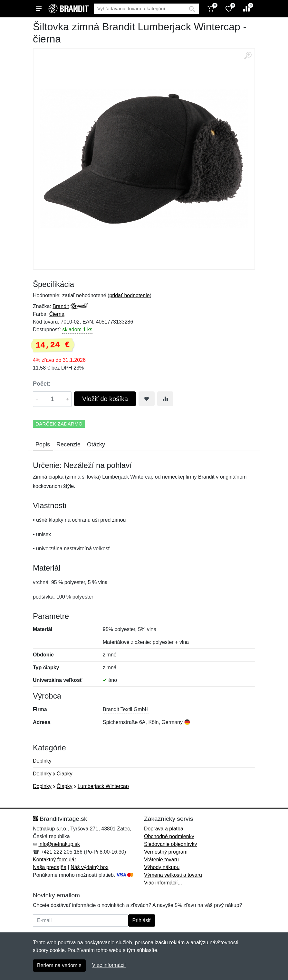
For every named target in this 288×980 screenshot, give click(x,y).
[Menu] (39, 9)
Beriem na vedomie (59, 965)
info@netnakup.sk (59, 844)
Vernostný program (166, 852)
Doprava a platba (164, 829)
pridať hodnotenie (129, 295)
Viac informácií (109, 965)
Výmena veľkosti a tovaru (173, 875)
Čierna (57, 314)
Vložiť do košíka (105, 399)
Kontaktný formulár (54, 860)
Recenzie (68, 444)
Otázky (96, 444)
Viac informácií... (163, 883)
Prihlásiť (142, 920)
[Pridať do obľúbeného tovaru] (147, 399)
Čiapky (65, 774)
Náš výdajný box (89, 867)
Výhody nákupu (162, 867)
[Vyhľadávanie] (140, 9)
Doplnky (42, 761)
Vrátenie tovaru (161, 860)
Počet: (42, 384)
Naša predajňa (50, 867)
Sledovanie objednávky (171, 844)
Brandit (61, 306)
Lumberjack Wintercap (103, 786)
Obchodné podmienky (169, 836)
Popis (43, 444)
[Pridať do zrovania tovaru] (165, 399)
